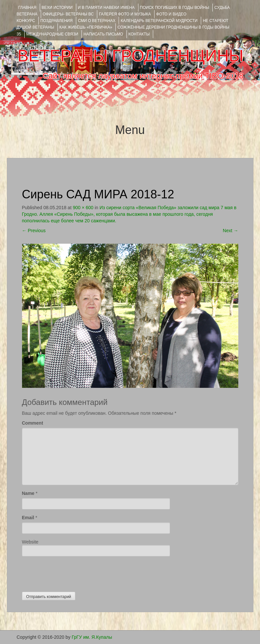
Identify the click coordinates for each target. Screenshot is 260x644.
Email (28, 518)
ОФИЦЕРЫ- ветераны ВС (68, 14)
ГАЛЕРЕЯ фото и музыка (125, 14)
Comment (33, 423)
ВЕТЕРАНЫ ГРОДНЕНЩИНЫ (130, 56)
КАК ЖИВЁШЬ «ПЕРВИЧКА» (86, 27)
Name (28, 493)
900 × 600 (83, 208)
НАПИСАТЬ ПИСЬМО (103, 34)
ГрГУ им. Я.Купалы (92, 637)
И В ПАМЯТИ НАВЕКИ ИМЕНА (106, 8)
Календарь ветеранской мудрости (159, 21)
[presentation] (72, 572)
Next (231, 231)
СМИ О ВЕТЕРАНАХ (97, 21)
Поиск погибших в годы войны (175, 8)
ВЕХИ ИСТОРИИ (57, 8)
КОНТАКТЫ (139, 34)
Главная (27, 8)
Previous (34, 231)
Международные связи (52, 34)
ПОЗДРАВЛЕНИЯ (57, 21)
